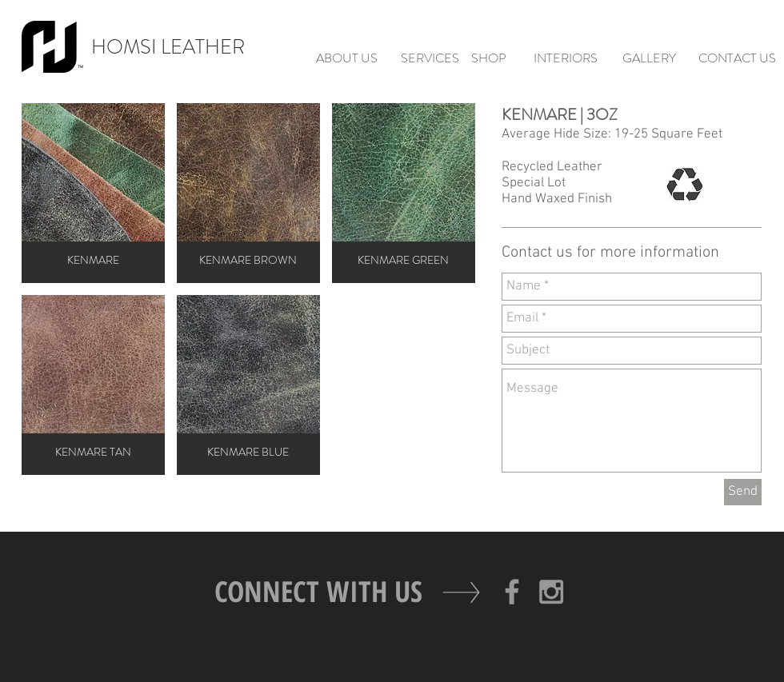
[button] (93, 193)
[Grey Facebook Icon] (512, 592)
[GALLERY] (649, 59)
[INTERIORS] (566, 59)
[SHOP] (489, 59)
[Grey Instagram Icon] (551, 592)
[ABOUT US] (346, 59)
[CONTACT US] (737, 59)
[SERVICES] (430, 59)
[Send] (743, 492)
